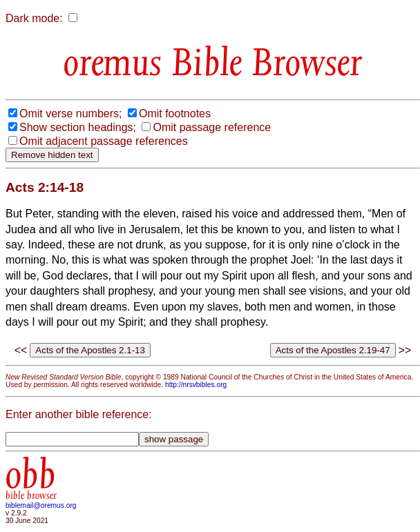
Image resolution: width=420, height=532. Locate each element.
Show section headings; (78, 127)
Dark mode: (34, 18)
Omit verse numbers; (70, 114)
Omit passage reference (212, 127)
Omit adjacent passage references (104, 141)
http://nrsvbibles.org (196, 385)
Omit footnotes (175, 114)
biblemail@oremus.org (41, 505)
